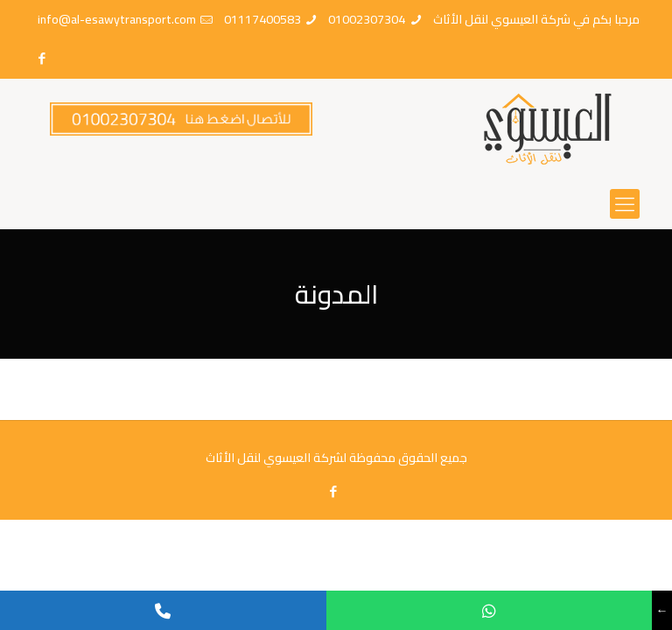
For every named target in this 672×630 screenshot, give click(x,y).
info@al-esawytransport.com (117, 19)
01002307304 (367, 19)
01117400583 (262, 19)
